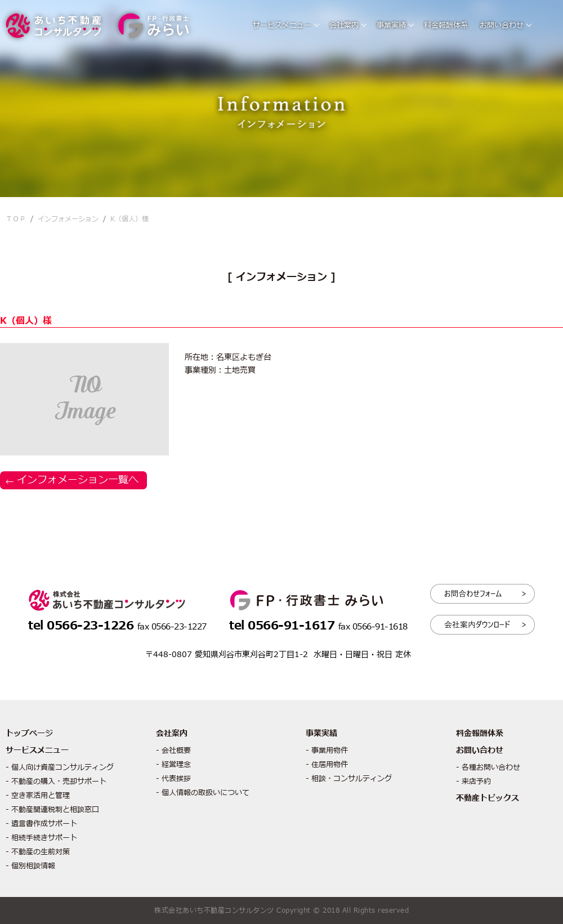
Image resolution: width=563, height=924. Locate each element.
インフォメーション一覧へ (78, 480)
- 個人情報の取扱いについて (203, 793)
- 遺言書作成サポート (41, 824)
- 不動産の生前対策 (38, 852)
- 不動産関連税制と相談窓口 (52, 810)
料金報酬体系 (446, 25)
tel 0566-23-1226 (83, 626)
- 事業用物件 (327, 751)
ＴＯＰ (16, 219)
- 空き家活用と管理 (38, 796)
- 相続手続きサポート (41, 838)
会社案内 (344, 25)
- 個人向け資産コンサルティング (60, 767)
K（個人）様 (129, 219)
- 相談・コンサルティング (349, 779)
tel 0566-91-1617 (284, 626)
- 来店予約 (473, 782)
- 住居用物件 (327, 765)
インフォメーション (68, 219)
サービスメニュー (282, 25)
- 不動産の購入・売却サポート (56, 782)
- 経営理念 (173, 765)
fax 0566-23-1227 (172, 627)
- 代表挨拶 (173, 779)
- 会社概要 (173, 751)
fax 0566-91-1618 (373, 627)
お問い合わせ (502, 25)
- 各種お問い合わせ (488, 767)
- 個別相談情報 (30, 866)
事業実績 (391, 25)
